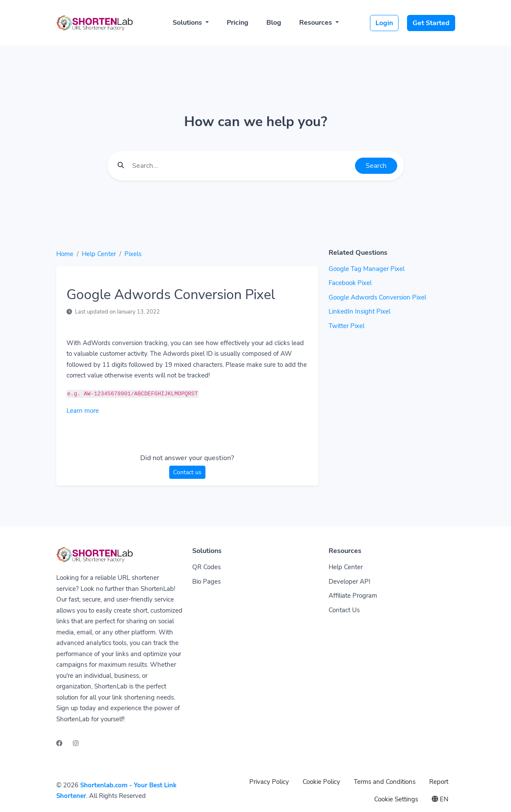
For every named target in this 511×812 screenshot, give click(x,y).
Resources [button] (316, 23)
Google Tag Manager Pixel (367, 269)
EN (440, 799)
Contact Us (344, 610)
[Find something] (241, 166)
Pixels (133, 254)
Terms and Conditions (385, 782)
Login (384, 23)
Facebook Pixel (350, 283)
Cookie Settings (396, 799)
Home (65, 254)
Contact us (187, 472)
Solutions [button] (188, 23)
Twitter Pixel (346, 326)
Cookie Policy (321, 782)
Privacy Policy (269, 782)
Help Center (99, 254)
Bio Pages (206, 582)
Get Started (431, 23)
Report (439, 782)
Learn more (83, 411)
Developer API (349, 582)
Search (376, 166)
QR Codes (206, 567)
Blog (274, 23)
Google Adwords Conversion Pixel (377, 297)
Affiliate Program (353, 596)
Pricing (238, 23)
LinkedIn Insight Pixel (359, 311)
